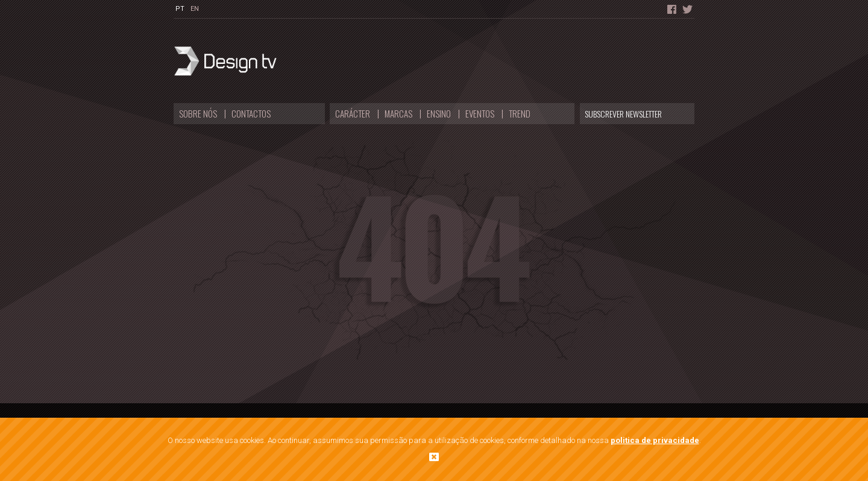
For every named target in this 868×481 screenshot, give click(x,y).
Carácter (353, 113)
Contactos (251, 113)
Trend (520, 113)
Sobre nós (198, 113)
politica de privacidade (655, 440)
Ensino (439, 113)
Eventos (480, 113)
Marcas (398, 113)
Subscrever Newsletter (623, 114)
